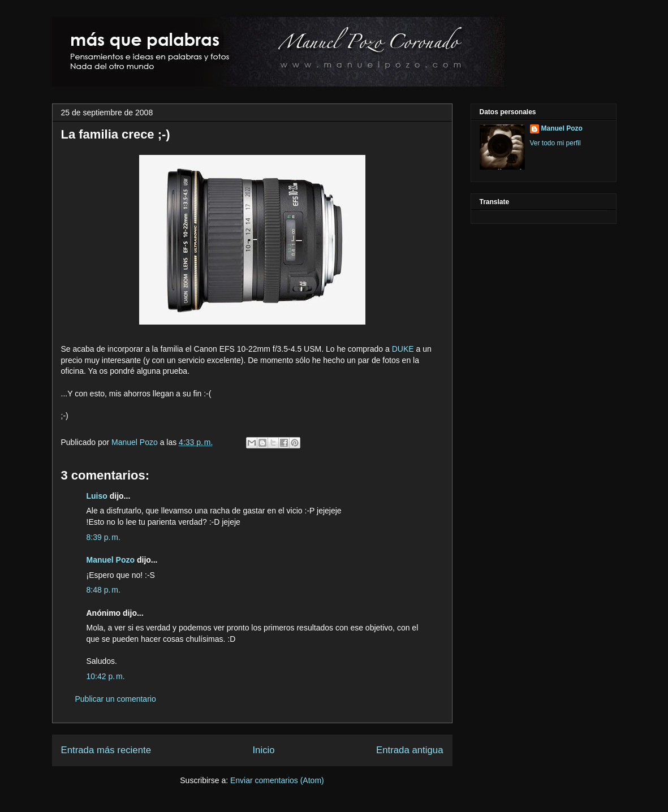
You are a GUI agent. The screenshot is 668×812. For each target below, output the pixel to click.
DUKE (403, 349)
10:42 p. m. (106, 676)
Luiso (97, 496)
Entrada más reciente (106, 750)
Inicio (263, 750)
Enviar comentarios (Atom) (277, 780)
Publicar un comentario (116, 699)
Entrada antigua (410, 750)
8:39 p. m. (104, 537)
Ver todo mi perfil (555, 143)
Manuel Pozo (136, 442)
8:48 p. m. (104, 590)
